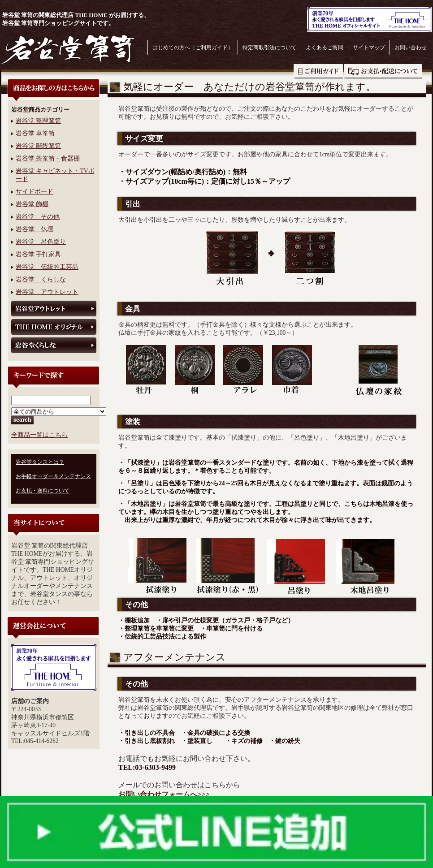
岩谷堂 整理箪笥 (38, 121)
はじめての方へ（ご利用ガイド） (193, 48)
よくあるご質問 (325, 48)
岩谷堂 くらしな (41, 279)
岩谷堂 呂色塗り (41, 242)
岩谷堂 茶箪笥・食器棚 (48, 158)
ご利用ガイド (318, 72)
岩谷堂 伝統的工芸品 (47, 267)
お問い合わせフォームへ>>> (164, 794)
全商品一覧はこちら (39, 435)
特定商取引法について (269, 48)
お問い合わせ (411, 48)
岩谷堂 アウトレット (47, 292)
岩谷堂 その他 (38, 217)
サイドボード (35, 192)
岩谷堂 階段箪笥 (38, 146)
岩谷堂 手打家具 (38, 254)
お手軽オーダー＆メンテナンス (53, 476)
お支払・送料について (383, 72)
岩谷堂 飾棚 (32, 204)
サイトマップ (369, 48)
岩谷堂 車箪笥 (35, 133)
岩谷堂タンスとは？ (40, 462)
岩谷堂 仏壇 (35, 229)
